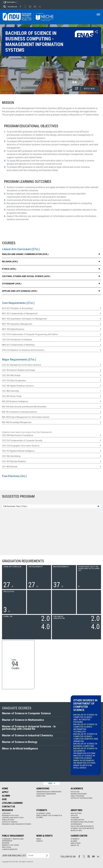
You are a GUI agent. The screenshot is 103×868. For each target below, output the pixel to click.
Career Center (79, 836)
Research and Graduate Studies (16, 824)
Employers (76, 843)
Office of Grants (10, 822)
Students (42, 810)
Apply (5, 792)
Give (4, 799)
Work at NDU (76, 831)
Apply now (83, 89)
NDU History (76, 813)
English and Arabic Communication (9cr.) (51, 254)
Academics (77, 788)
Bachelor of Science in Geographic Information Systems (85, 751)
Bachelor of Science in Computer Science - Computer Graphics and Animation (86, 738)
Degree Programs (79, 794)
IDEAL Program (77, 796)
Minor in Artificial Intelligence (83, 767)
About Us (75, 845)
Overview (75, 818)
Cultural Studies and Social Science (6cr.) (51, 276)
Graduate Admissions (46, 794)
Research (7, 810)
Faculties (75, 792)
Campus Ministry (10, 849)
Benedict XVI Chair (10, 845)
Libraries (6, 813)
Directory (41, 796)
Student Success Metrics (82, 828)
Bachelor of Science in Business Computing (85, 745)
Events (39, 841)
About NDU (76, 810)
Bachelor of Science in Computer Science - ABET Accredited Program (85, 718)
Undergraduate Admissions (49, 792)
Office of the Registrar (81, 798)
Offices (74, 816)
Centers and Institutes (13, 818)
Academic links (43, 813)
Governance (76, 824)
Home (5, 788)
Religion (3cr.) (51, 262)
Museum (6, 843)
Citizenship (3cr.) (51, 284)
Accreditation (77, 820)
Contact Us (9, 807)
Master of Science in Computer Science (84, 757)
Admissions (43, 788)
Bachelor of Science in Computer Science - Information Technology (85, 728)
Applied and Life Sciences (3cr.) (51, 291)
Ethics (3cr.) (51, 269)
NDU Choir (7, 847)
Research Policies (10, 816)
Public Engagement (13, 836)
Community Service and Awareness (13, 840)
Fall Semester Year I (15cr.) (15, 506)
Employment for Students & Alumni (49, 816)
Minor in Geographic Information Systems (84, 762)
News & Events (44, 836)
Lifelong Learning (12, 803)
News (39, 839)
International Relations (82, 822)
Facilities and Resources (82, 826)
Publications (8, 820)
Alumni (6, 796)
